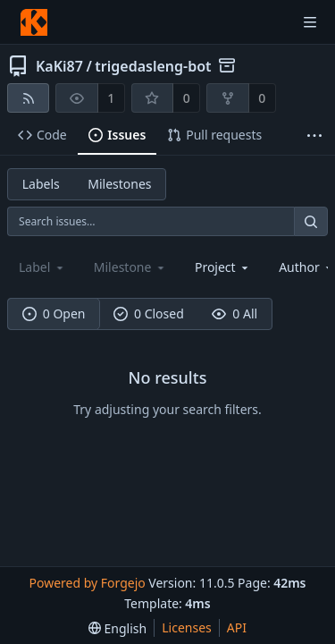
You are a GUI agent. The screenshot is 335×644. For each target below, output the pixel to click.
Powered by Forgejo (87, 583)
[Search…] (311, 221)
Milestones (119, 184)
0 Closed (149, 314)
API (237, 627)
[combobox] (223, 267)
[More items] (314, 136)
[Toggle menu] (310, 22)
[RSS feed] (28, 98)
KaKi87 (59, 66)
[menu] (117, 628)
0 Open (54, 314)
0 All (234, 314)
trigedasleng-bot (153, 66)
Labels (41, 184)
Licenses (187, 627)
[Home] (34, 22)
